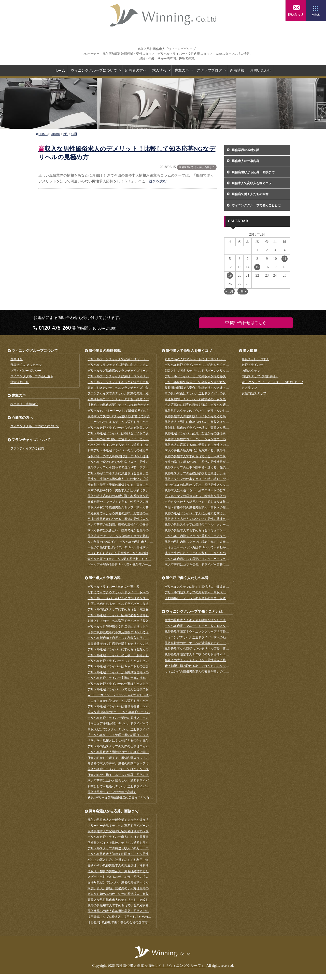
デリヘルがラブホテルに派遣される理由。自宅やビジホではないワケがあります (143, 473)
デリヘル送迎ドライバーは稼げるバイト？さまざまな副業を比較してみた (138, 433)
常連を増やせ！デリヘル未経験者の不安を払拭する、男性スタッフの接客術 (217, 399)
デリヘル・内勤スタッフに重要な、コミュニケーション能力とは (209, 536)
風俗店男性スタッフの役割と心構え (112, 792)
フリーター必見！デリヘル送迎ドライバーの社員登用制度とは (130, 826)
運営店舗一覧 (20, 382)
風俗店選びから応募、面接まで (197, 167)
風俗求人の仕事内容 (246, 161)
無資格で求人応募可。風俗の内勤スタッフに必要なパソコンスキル (133, 763)
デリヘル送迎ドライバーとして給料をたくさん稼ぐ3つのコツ (207, 365)
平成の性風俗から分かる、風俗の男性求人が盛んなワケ (126, 519)
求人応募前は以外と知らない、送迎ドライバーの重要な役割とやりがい (136, 781)
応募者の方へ (136, 70)
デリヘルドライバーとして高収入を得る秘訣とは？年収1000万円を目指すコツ (218, 376)
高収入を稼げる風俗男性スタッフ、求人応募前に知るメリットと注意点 (136, 507)
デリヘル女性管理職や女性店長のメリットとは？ (121, 627)
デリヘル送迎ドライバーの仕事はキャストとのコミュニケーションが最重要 (139, 684)
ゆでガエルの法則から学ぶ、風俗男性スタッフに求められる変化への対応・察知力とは (224, 485)
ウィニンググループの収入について (35, 426)
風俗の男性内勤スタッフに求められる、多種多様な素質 (203, 542)
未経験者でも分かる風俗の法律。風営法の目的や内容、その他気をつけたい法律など (146, 513)
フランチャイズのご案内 (27, 448)
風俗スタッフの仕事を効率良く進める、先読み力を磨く (203, 467)
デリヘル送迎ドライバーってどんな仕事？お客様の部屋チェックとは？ (136, 689)
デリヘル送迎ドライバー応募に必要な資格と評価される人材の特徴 (133, 615)
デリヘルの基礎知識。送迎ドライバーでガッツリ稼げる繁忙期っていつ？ (138, 439)
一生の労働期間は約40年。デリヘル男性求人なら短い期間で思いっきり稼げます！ (144, 547)
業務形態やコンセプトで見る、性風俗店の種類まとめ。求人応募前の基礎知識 (141, 502)
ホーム (60, 71)
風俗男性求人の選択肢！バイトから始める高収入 (198, 416)
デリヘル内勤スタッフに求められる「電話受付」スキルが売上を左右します (139, 609)
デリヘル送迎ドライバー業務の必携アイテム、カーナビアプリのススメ (136, 718)
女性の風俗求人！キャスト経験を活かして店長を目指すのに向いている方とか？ (220, 620)
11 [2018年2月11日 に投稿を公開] (284, 259)
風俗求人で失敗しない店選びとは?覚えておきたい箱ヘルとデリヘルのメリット (142, 416)
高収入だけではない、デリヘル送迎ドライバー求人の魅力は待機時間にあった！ (143, 729)
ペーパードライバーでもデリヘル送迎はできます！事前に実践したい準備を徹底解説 (146, 445)
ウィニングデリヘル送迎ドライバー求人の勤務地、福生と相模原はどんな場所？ (220, 637)
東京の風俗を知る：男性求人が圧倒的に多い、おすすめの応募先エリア (136, 490)
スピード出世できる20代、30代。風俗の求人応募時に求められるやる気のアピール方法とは (150, 877)
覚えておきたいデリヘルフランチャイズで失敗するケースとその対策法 (136, 388)
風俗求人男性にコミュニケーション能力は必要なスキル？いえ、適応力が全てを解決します (227, 439)
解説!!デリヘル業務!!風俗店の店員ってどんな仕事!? (123, 798)
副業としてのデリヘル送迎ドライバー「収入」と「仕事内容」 (130, 621)
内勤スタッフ (251, 371)
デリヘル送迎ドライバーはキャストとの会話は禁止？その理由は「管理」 (138, 666)
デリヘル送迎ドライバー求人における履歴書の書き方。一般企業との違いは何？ (143, 837)
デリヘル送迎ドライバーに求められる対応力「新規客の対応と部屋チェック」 (141, 649)
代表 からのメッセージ (26, 365)
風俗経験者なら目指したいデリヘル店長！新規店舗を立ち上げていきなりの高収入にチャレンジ (230, 649)
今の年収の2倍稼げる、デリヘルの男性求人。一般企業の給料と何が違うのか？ (142, 542)
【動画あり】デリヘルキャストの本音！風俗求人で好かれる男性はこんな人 (217, 598)
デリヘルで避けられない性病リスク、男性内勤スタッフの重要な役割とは (138, 462)
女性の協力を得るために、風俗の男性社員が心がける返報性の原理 (210, 462)
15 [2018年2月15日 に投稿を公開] (257, 267)
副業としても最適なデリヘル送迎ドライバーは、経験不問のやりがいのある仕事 (143, 786)
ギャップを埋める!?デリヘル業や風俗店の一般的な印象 (125, 565)
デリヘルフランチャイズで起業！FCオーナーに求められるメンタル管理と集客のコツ (146, 359)
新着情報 (237, 70)
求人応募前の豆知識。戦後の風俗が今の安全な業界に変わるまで (132, 525)
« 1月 (230, 291)
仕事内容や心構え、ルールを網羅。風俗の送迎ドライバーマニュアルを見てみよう (144, 775)
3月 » (243, 291)
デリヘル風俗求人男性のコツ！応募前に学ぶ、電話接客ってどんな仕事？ (138, 752)
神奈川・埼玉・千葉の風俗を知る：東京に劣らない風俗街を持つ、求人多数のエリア (146, 485)
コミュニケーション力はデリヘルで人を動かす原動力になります (209, 547)
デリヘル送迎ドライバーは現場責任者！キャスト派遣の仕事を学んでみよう (139, 706)
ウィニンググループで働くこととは (256, 205)
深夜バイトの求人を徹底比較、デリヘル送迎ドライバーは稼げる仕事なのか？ (141, 456)
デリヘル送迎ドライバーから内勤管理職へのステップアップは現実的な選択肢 (141, 672)
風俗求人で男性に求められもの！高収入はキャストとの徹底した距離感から (217, 422)
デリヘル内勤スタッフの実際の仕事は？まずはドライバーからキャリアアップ (141, 746)
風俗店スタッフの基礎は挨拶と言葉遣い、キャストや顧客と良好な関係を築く (218, 473)
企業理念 (17, 359)
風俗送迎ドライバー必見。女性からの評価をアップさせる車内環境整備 (214, 433)
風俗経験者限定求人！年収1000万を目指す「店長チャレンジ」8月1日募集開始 (218, 654)
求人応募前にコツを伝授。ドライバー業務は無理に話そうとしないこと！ (215, 565)
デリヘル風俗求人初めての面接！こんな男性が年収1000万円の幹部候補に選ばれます (146, 854)
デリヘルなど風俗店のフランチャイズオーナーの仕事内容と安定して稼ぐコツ (141, 371)
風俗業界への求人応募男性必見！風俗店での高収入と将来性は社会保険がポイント (144, 911)
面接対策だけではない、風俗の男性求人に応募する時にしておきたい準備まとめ (143, 882)
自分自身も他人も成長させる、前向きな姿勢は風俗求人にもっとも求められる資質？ (223, 502)
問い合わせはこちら (295, 10)
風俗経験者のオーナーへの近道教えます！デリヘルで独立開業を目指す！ (215, 643)
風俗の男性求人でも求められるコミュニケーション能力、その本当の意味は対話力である (226, 530)
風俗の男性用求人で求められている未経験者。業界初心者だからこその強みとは (143, 905)
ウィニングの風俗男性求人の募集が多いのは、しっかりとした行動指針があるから (221, 672)
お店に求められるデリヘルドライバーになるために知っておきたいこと (136, 604)
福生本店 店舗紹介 (24, 404)
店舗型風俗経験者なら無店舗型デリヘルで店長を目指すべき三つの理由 (136, 632)
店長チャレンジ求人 (256, 359)
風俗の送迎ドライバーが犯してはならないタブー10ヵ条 (126, 769)
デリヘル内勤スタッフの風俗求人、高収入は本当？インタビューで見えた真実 (218, 592)
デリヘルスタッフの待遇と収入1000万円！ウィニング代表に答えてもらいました (143, 848)
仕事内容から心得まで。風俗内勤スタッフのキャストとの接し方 (132, 758)
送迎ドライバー (252, 365)
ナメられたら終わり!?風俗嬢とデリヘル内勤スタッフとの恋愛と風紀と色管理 (141, 553)
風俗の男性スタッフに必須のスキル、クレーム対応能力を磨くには (210, 525)
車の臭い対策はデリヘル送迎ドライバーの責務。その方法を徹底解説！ (214, 393)
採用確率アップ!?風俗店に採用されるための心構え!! (123, 917)
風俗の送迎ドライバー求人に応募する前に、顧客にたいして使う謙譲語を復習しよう (223, 513)
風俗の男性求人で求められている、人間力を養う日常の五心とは (209, 456)
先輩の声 (182, 70)
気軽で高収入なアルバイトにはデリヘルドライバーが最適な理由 (209, 359)
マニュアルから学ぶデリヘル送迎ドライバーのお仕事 (124, 701)
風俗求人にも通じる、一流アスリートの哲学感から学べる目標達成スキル (215, 490)
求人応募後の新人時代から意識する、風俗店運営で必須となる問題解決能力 (217, 450)
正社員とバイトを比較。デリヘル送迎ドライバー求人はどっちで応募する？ (139, 843)
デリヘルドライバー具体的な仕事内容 (114, 587)
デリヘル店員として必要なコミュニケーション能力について (206, 559)
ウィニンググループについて (94, 70)
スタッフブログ (209, 70)
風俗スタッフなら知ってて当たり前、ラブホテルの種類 (126, 467)
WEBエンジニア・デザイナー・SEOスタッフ (272, 382)
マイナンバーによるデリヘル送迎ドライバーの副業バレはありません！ (136, 422)
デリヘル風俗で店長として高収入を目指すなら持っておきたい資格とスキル (217, 382)
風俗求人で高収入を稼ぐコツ (252, 183)
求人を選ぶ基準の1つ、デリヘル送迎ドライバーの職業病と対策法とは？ (137, 712)
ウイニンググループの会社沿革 (32, 376)
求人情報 (159, 70)
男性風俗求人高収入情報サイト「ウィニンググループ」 (163, 15)
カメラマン (249, 388)
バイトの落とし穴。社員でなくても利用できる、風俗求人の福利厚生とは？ (139, 860)
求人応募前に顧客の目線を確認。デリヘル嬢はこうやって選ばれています (215, 405)
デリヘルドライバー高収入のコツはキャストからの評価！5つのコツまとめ (139, 598)
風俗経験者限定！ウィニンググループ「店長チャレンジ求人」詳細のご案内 (217, 632)
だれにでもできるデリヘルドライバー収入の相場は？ (124, 592)
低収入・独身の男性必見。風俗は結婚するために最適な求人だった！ (135, 871)
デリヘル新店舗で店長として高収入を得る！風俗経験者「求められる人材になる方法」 (147, 638)
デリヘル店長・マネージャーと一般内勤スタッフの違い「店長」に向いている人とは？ (224, 626)
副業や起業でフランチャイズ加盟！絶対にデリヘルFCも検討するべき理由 (138, 399)
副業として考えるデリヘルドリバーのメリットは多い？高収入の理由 (212, 371)
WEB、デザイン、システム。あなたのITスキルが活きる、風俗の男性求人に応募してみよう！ (152, 695)
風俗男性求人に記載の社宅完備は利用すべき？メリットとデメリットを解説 (139, 831)
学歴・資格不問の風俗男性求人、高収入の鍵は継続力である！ (207, 507)
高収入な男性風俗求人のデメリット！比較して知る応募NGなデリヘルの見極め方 (143, 900)
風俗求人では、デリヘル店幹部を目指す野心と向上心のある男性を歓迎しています (144, 536)
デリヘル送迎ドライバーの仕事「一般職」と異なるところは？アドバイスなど (141, 655)
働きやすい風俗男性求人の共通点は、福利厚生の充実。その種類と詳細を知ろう (143, 865)
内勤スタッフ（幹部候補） (260, 376)
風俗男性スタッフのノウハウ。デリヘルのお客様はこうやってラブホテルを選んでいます (226, 411)
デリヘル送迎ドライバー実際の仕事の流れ (117, 678)
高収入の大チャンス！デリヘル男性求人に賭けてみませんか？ (207, 660)
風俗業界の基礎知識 (246, 150)
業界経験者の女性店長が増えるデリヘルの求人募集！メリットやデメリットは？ (143, 644)
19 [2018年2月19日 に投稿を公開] (230, 276)
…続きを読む (156, 181)
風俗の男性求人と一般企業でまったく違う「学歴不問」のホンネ (132, 820)
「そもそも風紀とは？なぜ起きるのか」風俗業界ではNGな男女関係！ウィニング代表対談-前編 (153, 741)
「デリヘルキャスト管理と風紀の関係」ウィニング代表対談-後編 (132, 735)
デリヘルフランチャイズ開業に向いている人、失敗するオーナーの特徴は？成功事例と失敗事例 (153, 365)
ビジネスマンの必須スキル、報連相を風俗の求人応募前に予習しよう (212, 496)
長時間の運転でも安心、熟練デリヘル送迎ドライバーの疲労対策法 (210, 388)
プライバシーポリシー (26, 371)
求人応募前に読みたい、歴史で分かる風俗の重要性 (123, 530)
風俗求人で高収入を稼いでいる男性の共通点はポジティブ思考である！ (214, 519)
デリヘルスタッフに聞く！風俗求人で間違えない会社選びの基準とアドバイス (218, 587)
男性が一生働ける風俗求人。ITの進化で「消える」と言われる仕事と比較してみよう (145, 479)
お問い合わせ (261, 70)
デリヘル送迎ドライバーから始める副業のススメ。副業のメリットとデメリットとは (146, 428)
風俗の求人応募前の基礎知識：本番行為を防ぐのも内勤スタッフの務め (136, 496)
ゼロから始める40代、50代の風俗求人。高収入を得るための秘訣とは (135, 894)
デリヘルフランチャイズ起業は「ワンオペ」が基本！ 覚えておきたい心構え (140, 376)
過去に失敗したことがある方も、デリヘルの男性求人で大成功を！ (210, 553)
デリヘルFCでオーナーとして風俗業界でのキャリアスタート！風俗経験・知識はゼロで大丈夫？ (154, 411)
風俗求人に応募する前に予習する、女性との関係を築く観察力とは (210, 445)
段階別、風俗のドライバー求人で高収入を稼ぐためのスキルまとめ (210, 428)
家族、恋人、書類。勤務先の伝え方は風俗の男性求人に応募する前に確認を (139, 888)
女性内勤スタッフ (254, 393)
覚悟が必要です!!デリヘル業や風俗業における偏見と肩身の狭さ (131, 559)
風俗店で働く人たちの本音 (250, 194)
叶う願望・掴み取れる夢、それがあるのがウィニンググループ (207, 666)
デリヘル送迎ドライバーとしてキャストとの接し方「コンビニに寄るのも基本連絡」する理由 (152, 661)
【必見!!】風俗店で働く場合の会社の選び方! (118, 922)
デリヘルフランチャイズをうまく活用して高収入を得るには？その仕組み (138, 382)
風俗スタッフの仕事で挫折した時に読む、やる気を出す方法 (206, 479)
